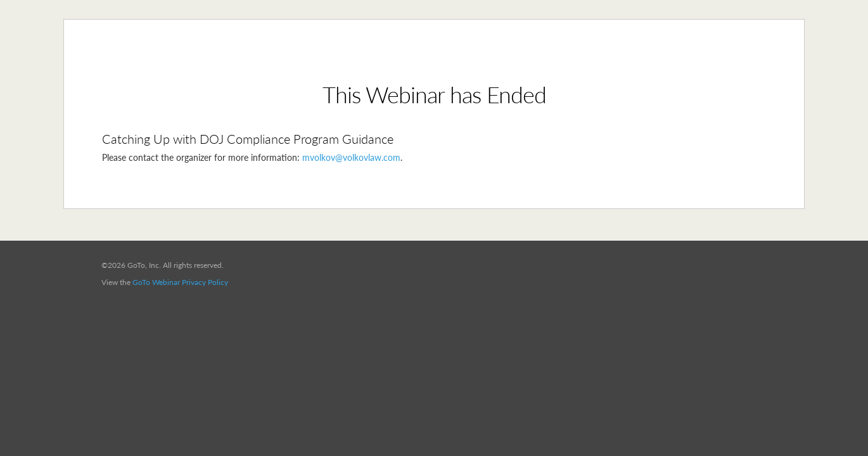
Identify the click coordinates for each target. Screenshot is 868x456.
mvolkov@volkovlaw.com (351, 157)
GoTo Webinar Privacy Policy (180, 282)
